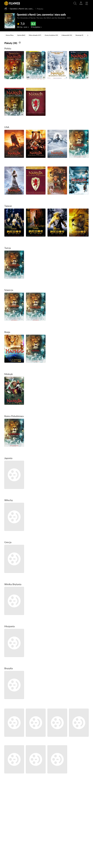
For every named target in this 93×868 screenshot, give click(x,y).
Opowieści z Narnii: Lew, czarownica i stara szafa (25, 9)
